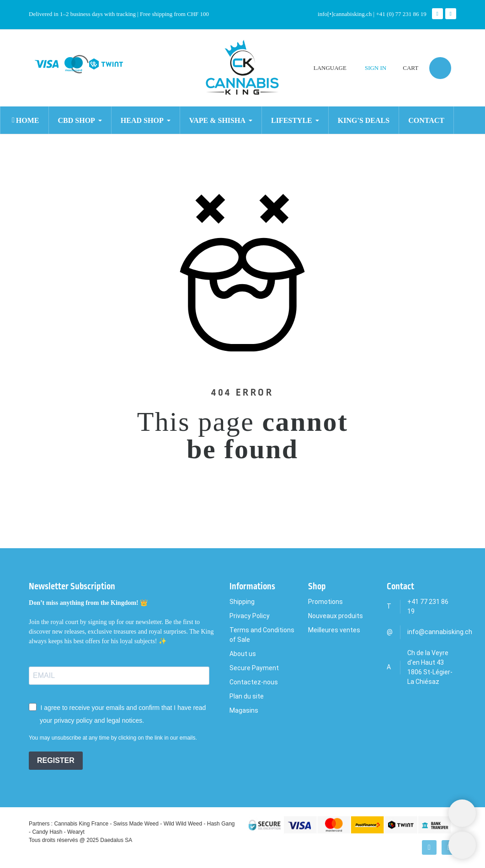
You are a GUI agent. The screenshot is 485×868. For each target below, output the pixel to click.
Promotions (325, 602)
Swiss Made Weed (136, 824)
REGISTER (56, 760)
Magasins (244, 710)
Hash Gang (221, 824)
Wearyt (76, 832)
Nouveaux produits (336, 616)
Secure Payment (254, 668)
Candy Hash (47, 832)
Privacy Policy (250, 616)
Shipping (242, 602)
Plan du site (247, 696)
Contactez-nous (254, 682)
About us (243, 654)
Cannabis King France (81, 824)
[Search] (65, 78)
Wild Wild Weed (183, 824)
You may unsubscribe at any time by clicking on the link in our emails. (113, 738)
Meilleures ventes (334, 630)
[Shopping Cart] (462, 813)
